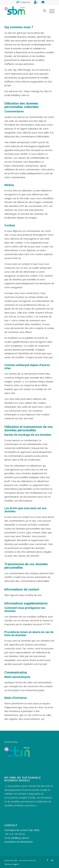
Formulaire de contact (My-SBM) (22, 830)
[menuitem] (23, 3)
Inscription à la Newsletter (19, 842)
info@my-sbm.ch (20, 838)
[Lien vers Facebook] (48, 860)
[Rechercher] (43, 11)
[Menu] (50, 11)
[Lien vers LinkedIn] (52, 860)
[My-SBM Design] (24, 11)
